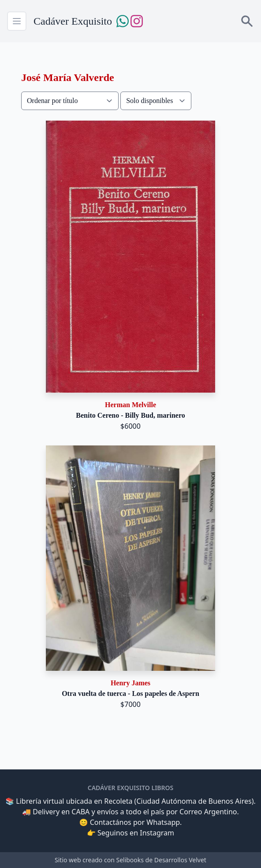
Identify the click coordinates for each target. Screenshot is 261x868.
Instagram (157, 833)
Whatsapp (163, 822)
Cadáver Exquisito (73, 21)
